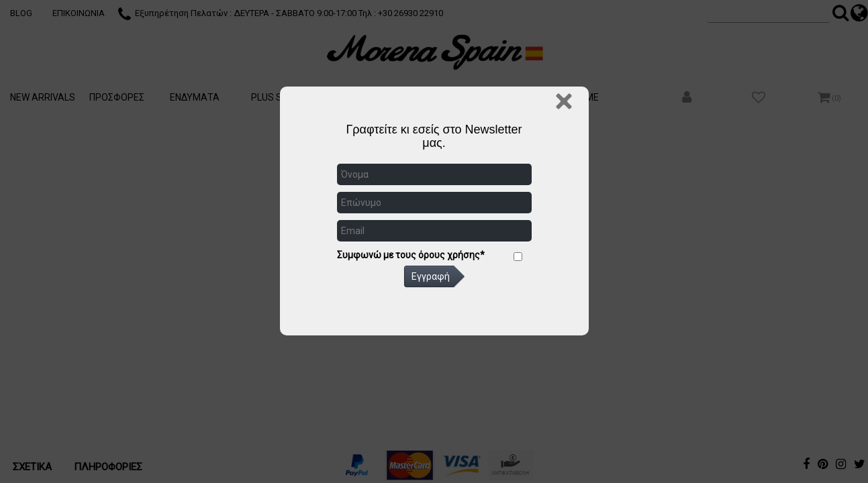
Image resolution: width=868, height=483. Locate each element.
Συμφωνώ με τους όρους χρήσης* (411, 255)
